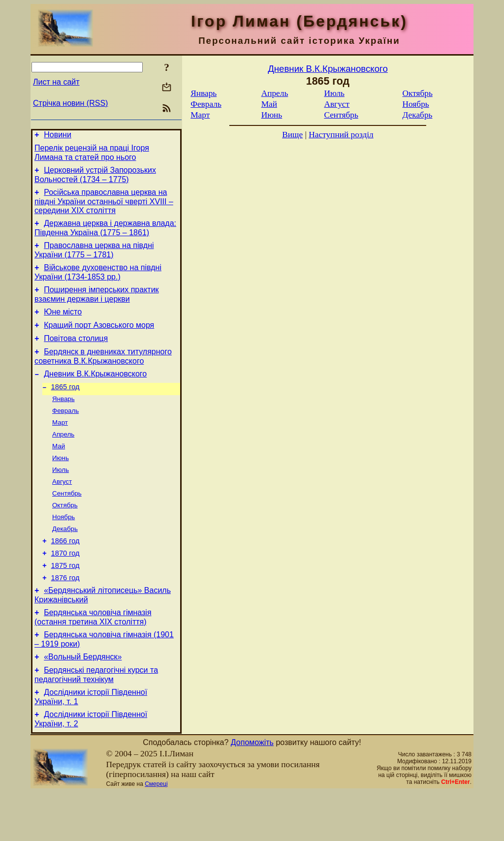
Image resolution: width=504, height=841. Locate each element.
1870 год (65, 589)
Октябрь (65, 536)
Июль (61, 497)
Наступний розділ (341, 135)
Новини (58, 136)
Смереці (156, 833)
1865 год (65, 407)
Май (59, 472)
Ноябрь (63, 548)
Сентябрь (67, 523)
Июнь (61, 484)
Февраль (65, 433)
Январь (63, 420)
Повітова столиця (76, 355)
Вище (292, 135)
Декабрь (65, 561)
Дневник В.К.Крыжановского (95, 393)
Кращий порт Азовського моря (99, 340)
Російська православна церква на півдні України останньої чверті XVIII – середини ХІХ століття (104, 207)
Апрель (63, 459)
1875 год (65, 602)
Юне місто (63, 325)
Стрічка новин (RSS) (70, 103)
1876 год (65, 616)
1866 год (65, 575)
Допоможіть (252, 791)
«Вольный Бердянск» (83, 701)
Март (60, 446)
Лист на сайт (56, 82)
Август (62, 510)
